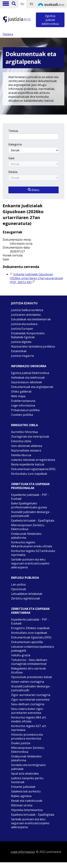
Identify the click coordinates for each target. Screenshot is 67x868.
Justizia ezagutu (24, 303)
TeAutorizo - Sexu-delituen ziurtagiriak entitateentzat (29, 662)
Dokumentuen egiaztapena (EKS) (33, 469)
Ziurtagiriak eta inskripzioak (30, 437)
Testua (13, 131)
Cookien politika (22, 415)
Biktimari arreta (22, 805)
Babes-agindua (21, 796)
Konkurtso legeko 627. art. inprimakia (29, 728)
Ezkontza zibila (21, 441)
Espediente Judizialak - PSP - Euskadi (30, 497)
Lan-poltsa (18, 584)
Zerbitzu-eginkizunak (26, 598)
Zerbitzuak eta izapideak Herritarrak (30, 611)
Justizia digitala (21, 342)
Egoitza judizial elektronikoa (50, 20)
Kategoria (15, 144)
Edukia (13, 172)
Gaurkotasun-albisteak (27, 382)
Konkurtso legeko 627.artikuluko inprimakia (33, 553)
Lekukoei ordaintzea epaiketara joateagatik (32, 649)
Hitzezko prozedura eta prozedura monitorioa (27, 736)
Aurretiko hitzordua (24, 432)
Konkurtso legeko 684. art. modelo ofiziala (29, 719)
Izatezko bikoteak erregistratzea (33, 460)
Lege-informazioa (23, 405)
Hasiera (8, 34)
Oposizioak (19, 589)
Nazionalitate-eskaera (26, 450)
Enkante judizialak (23, 787)
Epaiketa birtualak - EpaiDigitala (33, 520)
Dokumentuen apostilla (27, 642)
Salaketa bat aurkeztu (26, 791)
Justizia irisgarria (22, 356)
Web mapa (18, 396)
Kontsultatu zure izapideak (29, 474)
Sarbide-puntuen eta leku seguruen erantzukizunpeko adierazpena (30, 563)
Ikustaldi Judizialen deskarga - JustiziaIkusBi (31, 688)
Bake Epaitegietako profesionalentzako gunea (29, 505)
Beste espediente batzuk (28, 464)
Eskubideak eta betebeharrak (31, 319)
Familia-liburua (21, 455)
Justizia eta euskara (24, 324)
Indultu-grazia (21, 655)
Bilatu (34, 190)
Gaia (11, 158)
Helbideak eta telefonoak (28, 378)
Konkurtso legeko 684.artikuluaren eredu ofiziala (32, 544)
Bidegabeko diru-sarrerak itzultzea (28, 670)
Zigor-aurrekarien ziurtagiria (31, 695)
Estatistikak (19, 351)
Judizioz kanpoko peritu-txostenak (28, 780)
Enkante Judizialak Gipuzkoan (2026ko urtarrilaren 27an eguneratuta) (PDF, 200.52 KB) (36, 278)
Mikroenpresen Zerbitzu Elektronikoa (28, 527)
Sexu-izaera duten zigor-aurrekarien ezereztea (28, 711)
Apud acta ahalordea (25, 773)
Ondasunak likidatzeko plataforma (26, 536)
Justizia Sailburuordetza (27, 310)
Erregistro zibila (24, 425)
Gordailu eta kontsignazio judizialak (28, 767)
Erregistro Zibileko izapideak (30, 628)
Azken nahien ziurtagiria (28, 682)
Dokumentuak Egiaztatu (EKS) (31, 637)
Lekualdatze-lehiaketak (27, 594)
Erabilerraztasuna (23, 401)
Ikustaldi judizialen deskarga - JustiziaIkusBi (31, 514)
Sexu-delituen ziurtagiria (28, 704)
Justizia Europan (22, 329)
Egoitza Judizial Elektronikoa (30, 373)
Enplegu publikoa (25, 578)
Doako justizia (21, 743)
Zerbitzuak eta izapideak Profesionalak (30, 486)
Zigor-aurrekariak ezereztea (30, 700)
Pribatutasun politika (25, 410)
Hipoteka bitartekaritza (27, 810)
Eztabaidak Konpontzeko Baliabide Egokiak (28, 335)
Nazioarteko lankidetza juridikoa (33, 346)
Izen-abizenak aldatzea (27, 446)
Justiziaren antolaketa (26, 315)
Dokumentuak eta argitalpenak (32, 387)
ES (31, 4)
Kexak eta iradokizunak (27, 801)
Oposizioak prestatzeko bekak (32, 677)
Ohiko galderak (21, 391)
